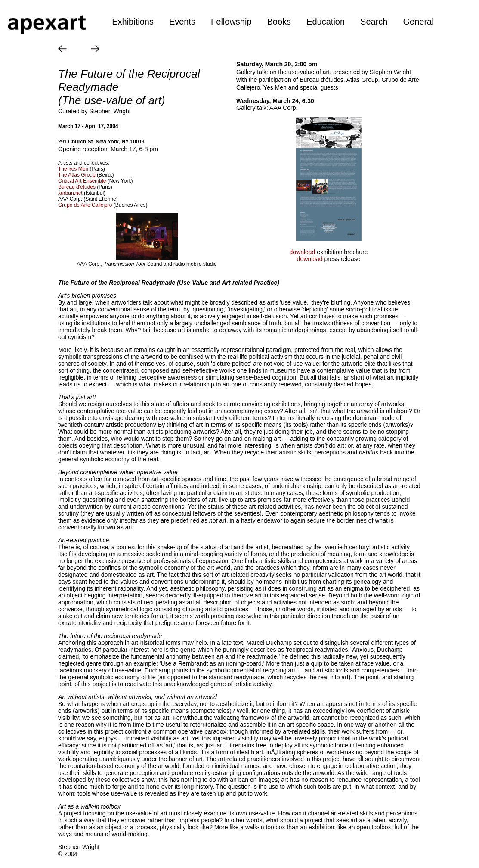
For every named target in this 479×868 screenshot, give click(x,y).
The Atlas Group (77, 175)
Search (374, 22)
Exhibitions (133, 22)
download (303, 252)
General (418, 22)
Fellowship (231, 22)
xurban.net (70, 193)
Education (326, 22)
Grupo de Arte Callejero (85, 205)
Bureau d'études (77, 187)
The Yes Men (73, 169)
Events (182, 22)
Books (279, 22)
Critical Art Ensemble (82, 181)
